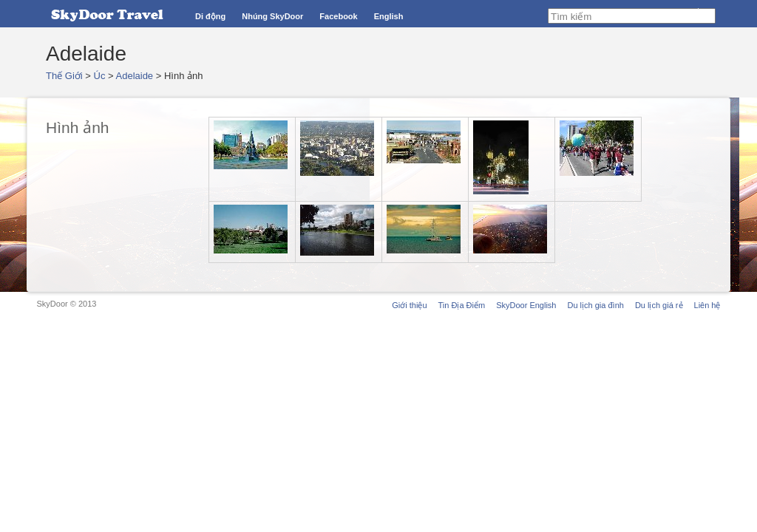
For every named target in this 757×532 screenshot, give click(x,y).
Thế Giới (64, 76)
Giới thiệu (409, 305)
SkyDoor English (526, 305)
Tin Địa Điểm (462, 305)
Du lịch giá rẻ (659, 305)
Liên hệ (707, 305)
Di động (210, 16)
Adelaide (135, 76)
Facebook (338, 16)
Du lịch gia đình (595, 305)
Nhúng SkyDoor (272, 16)
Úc (100, 76)
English (389, 16)
